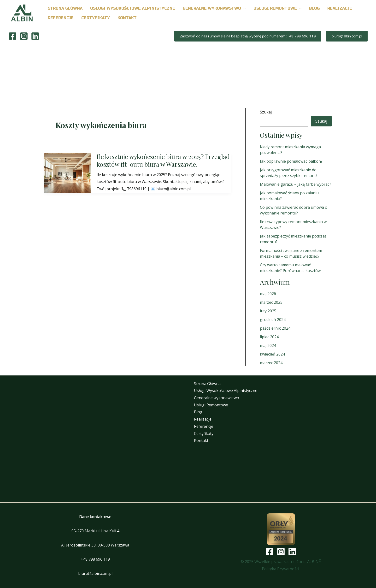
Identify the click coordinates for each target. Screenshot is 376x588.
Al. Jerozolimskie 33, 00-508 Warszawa (95, 545)
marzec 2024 (271, 363)
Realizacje (203, 419)
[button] (243, 8)
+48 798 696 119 (95, 559)
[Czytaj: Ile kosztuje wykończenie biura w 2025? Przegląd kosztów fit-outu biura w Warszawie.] (68, 172)
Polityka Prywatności (281, 569)
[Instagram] (24, 36)
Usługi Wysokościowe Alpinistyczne (226, 391)
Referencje (204, 426)
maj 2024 (268, 345)
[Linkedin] (35, 36)
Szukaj (266, 112)
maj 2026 (268, 294)
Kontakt (201, 440)
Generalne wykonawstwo (217, 398)
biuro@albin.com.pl (95, 573)
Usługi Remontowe (211, 405)
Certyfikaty (204, 434)
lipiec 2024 (269, 337)
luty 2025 (268, 311)
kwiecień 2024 (272, 354)
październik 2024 (275, 328)
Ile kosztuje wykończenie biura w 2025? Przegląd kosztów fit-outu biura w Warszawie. (163, 160)
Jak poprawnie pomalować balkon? (291, 161)
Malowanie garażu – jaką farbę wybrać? (296, 184)
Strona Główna (207, 384)
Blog (198, 412)
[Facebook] (13, 36)
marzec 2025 (271, 302)
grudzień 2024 (273, 320)
